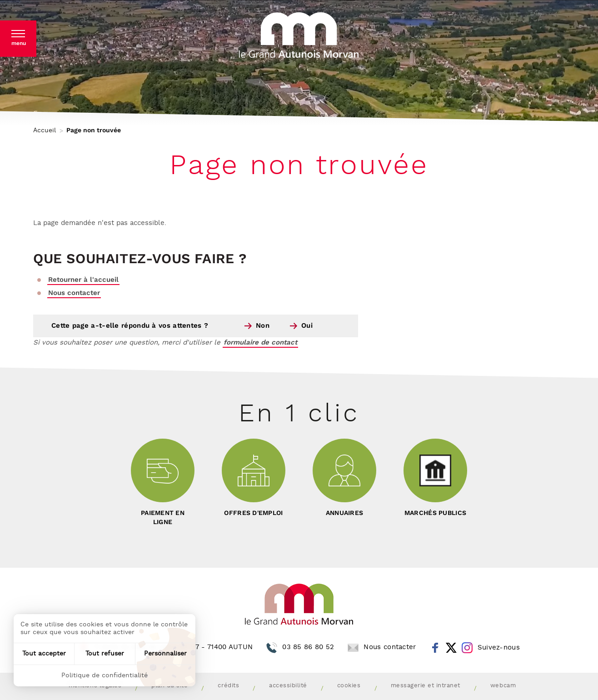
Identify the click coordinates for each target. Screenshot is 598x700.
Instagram (467, 648)
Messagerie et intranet (426, 686)
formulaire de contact (260, 342)
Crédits (228, 686)
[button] (18, 39)
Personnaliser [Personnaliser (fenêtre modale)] (165, 654)
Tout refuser (105, 654)
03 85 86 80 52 (308, 647)
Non (263, 326)
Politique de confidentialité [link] (105, 675)
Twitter (451, 648)
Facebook (435, 648)
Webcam (503, 686)
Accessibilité (288, 686)
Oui (307, 326)
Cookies (349, 686)
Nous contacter (74, 293)
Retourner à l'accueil (83, 280)
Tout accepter (44, 654)
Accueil (45, 130)
